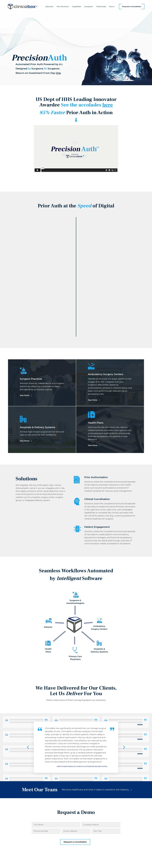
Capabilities (76, 6)
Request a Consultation (132, 6)
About (112, 6)
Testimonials (101, 6)
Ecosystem (89, 6)
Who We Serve (63, 6)
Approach (49, 6)
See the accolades (87, 105)
